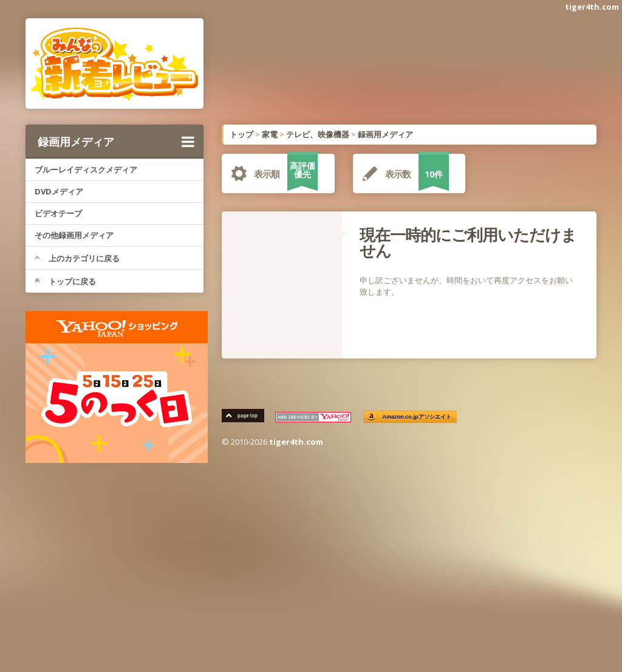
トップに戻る (65, 281)
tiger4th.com (592, 7)
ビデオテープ (58, 213)
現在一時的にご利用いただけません (468, 242)
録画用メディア (116, 142)
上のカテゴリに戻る (77, 258)
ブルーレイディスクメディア (86, 170)
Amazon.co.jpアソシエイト (417, 417)
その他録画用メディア (74, 235)
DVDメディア (59, 191)
